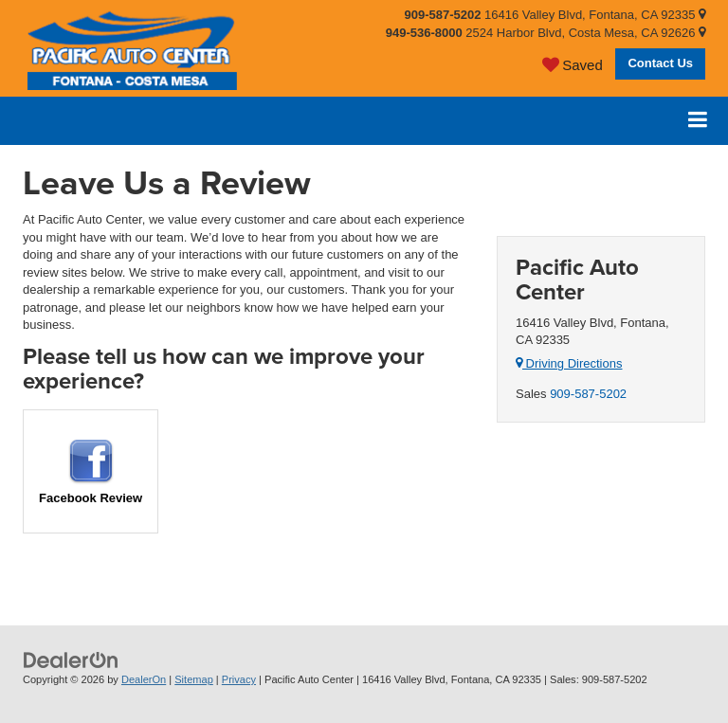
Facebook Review (91, 472)
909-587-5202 (588, 394)
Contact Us (660, 63)
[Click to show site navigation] (698, 121)
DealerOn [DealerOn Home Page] (144, 679)
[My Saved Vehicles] (573, 64)
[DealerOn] (71, 660)
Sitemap (194, 679)
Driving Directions (569, 363)
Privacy (239, 679)
